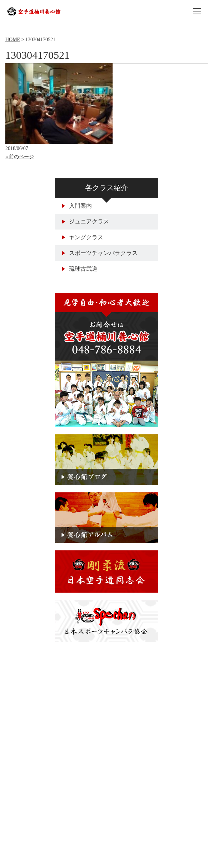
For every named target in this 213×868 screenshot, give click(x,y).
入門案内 (77, 206)
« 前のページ (20, 157)
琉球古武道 (80, 269)
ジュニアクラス (86, 221)
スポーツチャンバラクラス (100, 253)
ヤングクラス (83, 237)
